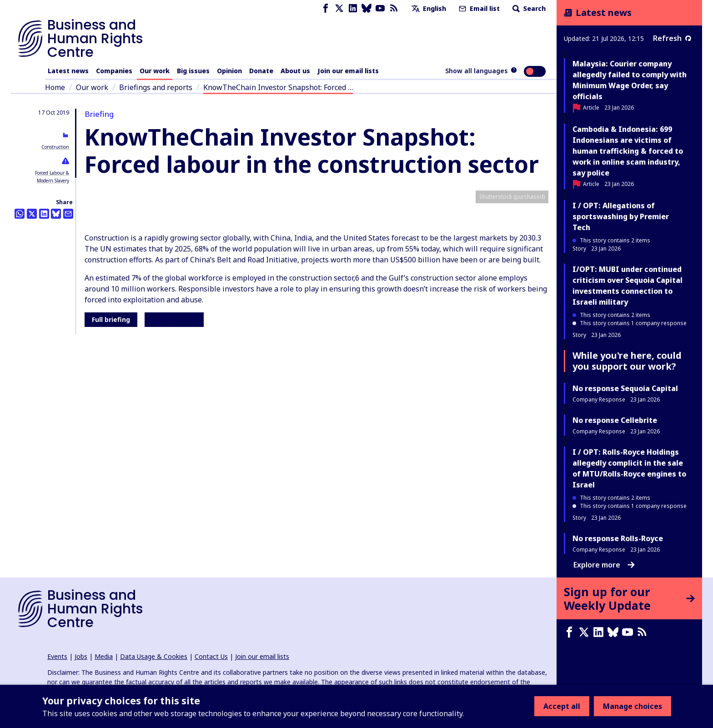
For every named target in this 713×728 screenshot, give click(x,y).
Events (57, 656)
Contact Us (211, 656)
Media (104, 656)
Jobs (81, 656)
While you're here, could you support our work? (627, 361)
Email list (478, 8)
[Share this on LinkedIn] (44, 214)
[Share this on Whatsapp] (20, 214)
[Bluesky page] (367, 8)
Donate (261, 71)
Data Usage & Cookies (154, 656)
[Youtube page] (380, 8)
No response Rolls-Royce (618, 538)
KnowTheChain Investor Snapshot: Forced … (278, 87)
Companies (114, 71)
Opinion (229, 71)
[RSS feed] (394, 8)
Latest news (68, 71)
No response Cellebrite (615, 420)
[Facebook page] (326, 8)
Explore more (604, 565)
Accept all (562, 706)
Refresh (672, 38)
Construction (55, 147)
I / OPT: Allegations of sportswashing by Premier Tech (621, 216)
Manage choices (633, 706)
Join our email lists (348, 71)
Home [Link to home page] (55, 87)
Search (528, 8)
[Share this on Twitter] (32, 214)
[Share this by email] (68, 214)
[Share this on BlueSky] (56, 214)
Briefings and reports (156, 87)
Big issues (193, 71)
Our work (155, 71)
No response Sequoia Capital (625, 388)
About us (295, 71)
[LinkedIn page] (353, 8)
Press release (174, 517)
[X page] (339, 8)
